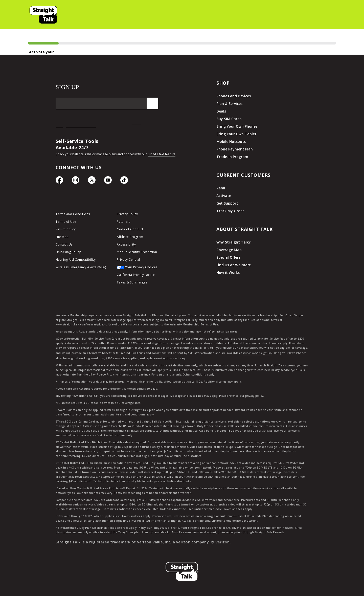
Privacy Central (128, 260)
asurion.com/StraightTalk (257, 353)
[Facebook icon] (59, 181)
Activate (224, 196)
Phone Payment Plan (235, 149)
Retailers (124, 222)
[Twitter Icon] (92, 181)
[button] (44, 15)
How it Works (228, 272)
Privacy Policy (127, 214)
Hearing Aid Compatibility (76, 260)
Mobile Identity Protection (137, 252)
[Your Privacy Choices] (144, 269)
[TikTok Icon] (124, 181)
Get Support (227, 203)
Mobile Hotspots (231, 141)
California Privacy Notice (136, 275)
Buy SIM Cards (229, 119)
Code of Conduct (130, 229)
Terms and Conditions (73, 214)
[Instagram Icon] (76, 181)
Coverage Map (229, 250)
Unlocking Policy (68, 252)
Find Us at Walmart (234, 265)
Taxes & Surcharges (132, 282)
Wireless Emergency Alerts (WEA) (81, 267)
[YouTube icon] (108, 181)
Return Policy (66, 229)
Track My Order (230, 211)
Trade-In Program (232, 157)
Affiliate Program (130, 237)
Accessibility (126, 244)
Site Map (62, 237)
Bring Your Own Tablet (236, 134)
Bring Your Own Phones (237, 126)
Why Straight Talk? (233, 242)
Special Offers (228, 257)
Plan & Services (229, 104)
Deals (221, 111)
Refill (221, 188)
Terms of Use (66, 222)
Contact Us (64, 244)
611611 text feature (162, 154)
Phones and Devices (234, 96)
